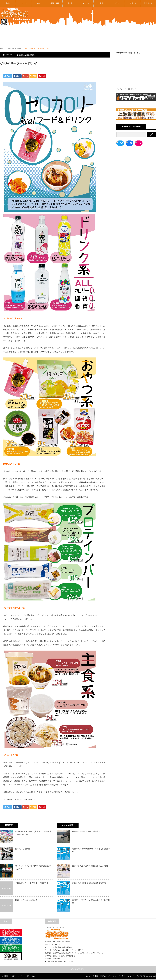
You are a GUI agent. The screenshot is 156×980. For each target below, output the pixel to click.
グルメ (39, 3)
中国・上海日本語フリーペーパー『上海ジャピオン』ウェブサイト (119, 977)
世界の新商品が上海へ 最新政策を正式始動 (90, 866)
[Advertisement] (118, 29)
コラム (117, 3)
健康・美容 (55, 3)
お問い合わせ (29, 977)
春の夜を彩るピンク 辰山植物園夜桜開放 (89, 883)
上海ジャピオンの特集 (18, 48)
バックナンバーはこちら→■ (126, 89)
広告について (15, 977)
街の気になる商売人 (24, 849)
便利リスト (148, 3)
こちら (70, 962)
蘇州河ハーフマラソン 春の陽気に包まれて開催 (91, 902)
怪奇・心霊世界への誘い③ (26, 900)
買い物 (70, 3)
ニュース (23, 3)
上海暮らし (133, 3)
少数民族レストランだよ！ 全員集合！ (32, 883)
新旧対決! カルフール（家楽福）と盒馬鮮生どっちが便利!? (33, 833)
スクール (86, 3)
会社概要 (3, 977)
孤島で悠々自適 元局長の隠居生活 (86, 832)
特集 (8, 3)
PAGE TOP (78, 970)
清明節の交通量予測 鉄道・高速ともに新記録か (91, 850)
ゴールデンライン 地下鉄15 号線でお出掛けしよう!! (33, 868)
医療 (101, 3)
